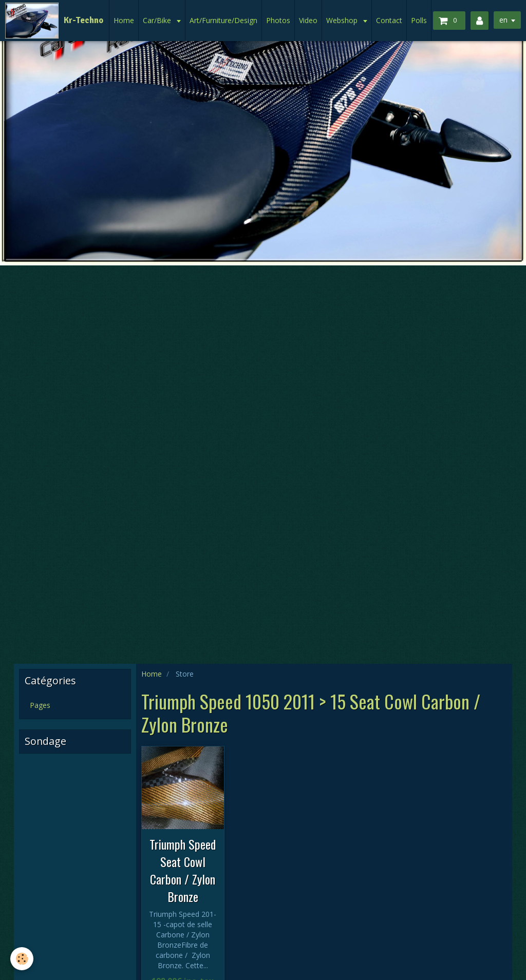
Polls (419, 20)
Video (308, 20)
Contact (389, 20)
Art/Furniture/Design (223, 20)
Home (124, 20)
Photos (278, 20)
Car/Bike (158, 20)
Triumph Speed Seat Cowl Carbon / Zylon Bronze (183, 870)
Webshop (343, 20)
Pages (40, 705)
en (503, 20)
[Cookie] (22, 959)
